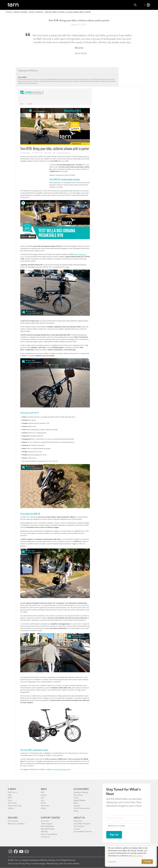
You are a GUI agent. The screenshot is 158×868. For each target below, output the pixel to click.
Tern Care (45, 821)
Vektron (11, 808)
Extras (76, 811)
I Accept (147, 862)
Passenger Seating (81, 792)
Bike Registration (48, 826)
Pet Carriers (78, 795)
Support (98, 5)
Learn (85, 5)
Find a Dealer (13, 821)
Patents (76, 864)
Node (43, 803)
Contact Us (45, 837)
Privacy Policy (25, 864)
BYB (42, 792)
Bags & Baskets (80, 800)
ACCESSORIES (81, 789)
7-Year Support (47, 824)
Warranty (44, 832)
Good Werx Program (82, 824)
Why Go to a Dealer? (16, 824)
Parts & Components (82, 808)
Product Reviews (21, 12)
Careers (77, 829)
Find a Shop (70, 5)
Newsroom (78, 821)
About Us (79, 818)
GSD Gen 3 (12, 792)
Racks (76, 803)
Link (42, 798)
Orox (10, 800)
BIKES (44, 789)
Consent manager (38, 864)
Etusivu (9, 12)
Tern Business (79, 826)
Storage (77, 806)
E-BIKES (12, 789)
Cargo (76, 798)
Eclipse (44, 795)
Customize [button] (112, 862)
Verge (43, 808)
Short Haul (45, 806)
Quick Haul (12, 803)
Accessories (52, 5)
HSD (10, 795)
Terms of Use (13, 864)
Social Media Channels (83, 832)
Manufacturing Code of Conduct (60, 864)
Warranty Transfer (48, 829)
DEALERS (13, 818)
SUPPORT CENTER (50, 818)
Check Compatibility (49, 834)
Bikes (37, 5)
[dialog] (131, 856)
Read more (81, 54)
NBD (10, 798)
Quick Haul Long (15, 806)
